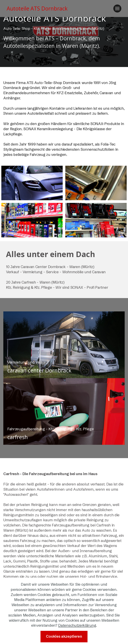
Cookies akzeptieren (64, 636)
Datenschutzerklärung (77, 625)
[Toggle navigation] (117, 9)
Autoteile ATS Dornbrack (37, 9)
